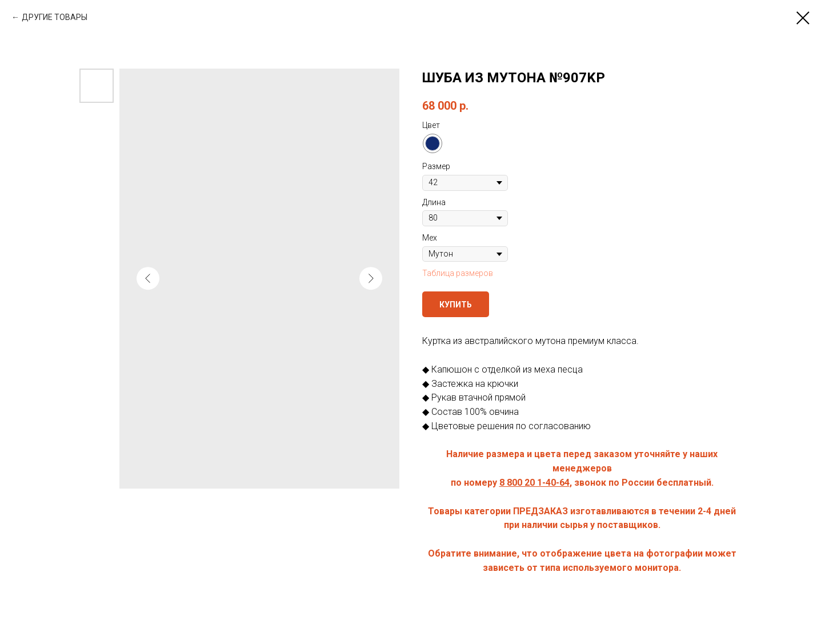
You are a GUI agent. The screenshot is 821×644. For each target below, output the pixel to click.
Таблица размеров (458, 273)
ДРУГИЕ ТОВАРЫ (55, 17)
